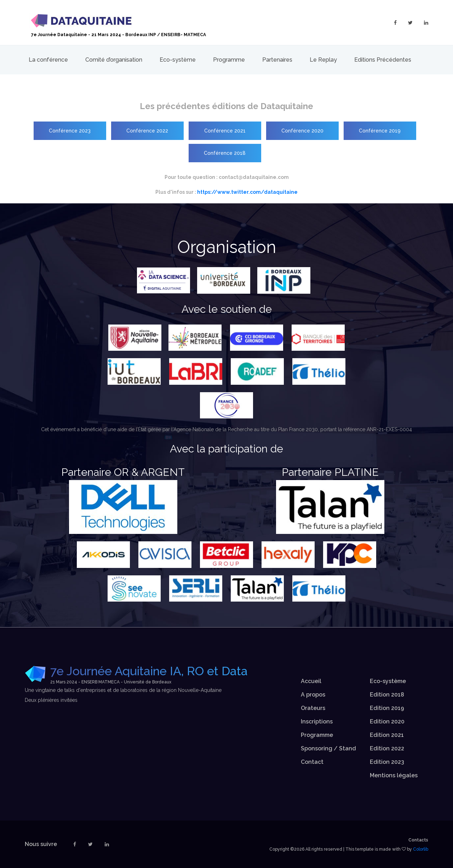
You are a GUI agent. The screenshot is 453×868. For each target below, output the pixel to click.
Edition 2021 (387, 735)
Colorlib (421, 849)
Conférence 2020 (302, 131)
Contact (312, 762)
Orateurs (313, 708)
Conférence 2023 (70, 131)
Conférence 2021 (225, 131)
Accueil (311, 681)
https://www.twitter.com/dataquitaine (247, 192)
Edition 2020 (387, 722)
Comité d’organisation (114, 60)
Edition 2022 (387, 748)
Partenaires (277, 60)
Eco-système (178, 60)
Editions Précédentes (383, 60)
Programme (229, 60)
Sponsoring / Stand (328, 748)
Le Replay (323, 60)
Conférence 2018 (225, 153)
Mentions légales (394, 775)
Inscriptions (317, 722)
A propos (313, 695)
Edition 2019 (387, 708)
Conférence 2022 (147, 131)
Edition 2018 (387, 695)
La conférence (48, 60)
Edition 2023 (387, 762)
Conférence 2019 (380, 131)
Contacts (418, 840)
